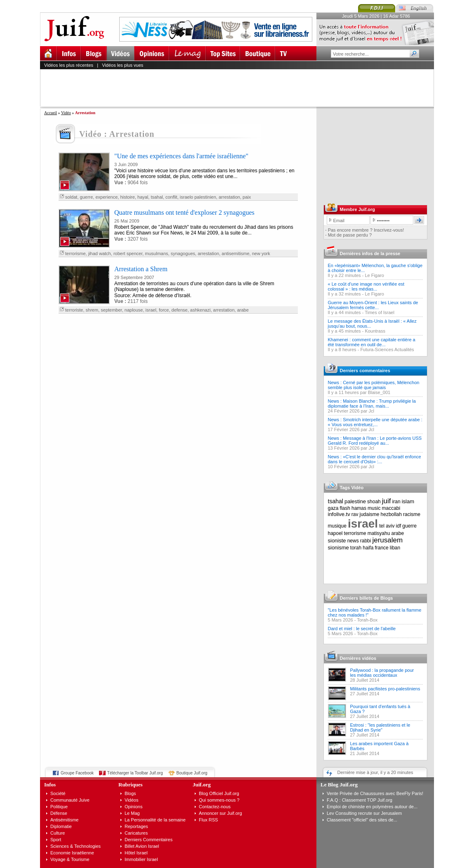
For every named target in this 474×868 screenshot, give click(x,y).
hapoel (335, 533)
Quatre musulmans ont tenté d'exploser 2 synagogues (184, 212)
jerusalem (387, 540)
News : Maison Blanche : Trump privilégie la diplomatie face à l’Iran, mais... (372, 404)
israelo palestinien (198, 197)
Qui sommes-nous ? (219, 800)
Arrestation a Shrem (141, 269)
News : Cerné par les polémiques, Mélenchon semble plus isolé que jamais (374, 385)
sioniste (337, 541)
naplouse (134, 310)
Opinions (133, 807)
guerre (87, 197)
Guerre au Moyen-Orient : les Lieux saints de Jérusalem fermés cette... (373, 305)
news (353, 541)
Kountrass (375, 331)
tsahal (157, 197)
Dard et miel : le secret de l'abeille (362, 629)
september (111, 310)
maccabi (391, 508)
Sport (56, 840)
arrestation (229, 197)
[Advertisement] (241, 88)
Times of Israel (380, 312)
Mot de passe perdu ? (350, 235)
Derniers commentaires (365, 371)
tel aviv (387, 526)
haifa (368, 548)
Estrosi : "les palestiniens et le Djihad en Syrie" (380, 727)
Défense (59, 813)
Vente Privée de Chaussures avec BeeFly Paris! (375, 793)
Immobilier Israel (141, 859)
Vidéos (131, 800)
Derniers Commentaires (149, 840)
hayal (143, 197)
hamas (359, 508)
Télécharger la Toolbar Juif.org (135, 773)
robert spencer (128, 253)
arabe (243, 310)
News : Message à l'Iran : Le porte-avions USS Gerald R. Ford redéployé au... (375, 441)
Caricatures (136, 833)
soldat (71, 197)
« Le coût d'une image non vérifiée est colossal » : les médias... (366, 286)
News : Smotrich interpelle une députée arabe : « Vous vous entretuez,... (375, 422)
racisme (412, 514)
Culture (58, 833)
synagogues (183, 253)
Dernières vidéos (358, 658)
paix (247, 197)
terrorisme (75, 253)
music (374, 508)
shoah (374, 502)
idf (399, 526)
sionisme (338, 548)
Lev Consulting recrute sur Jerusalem (364, 813)
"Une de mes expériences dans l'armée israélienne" (181, 156)
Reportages (136, 826)
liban (395, 548)
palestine (355, 501)
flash (345, 508)
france (381, 548)
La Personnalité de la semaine (155, 820)
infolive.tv (339, 514)
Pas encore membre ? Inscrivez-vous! (366, 230)
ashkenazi (200, 310)
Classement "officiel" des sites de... (362, 820)
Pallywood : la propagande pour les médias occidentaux (382, 673)
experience (106, 197)
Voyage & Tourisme (70, 859)
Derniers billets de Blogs (367, 598)
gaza (333, 508)
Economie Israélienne (72, 853)
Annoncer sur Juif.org (220, 813)
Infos (50, 785)
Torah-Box (367, 620)
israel (151, 310)
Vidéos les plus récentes (69, 65)
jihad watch (100, 253)
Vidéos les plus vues (123, 65)
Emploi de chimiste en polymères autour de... (372, 807)
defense (180, 310)
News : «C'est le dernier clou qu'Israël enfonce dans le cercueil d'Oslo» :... (375, 459)
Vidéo (66, 113)
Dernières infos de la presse (370, 253)
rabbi (366, 541)
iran (396, 502)
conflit (171, 197)
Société (58, 793)
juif (387, 501)
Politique (59, 807)
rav (355, 514)
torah (356, 548)
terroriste (74, 310)
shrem (92, 310)
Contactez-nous (215, 807)
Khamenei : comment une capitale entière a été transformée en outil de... (372, 342)
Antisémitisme (64, 820)
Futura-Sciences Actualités (387, 350)
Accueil (51, 113)
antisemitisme (235, 253)
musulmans (156, 253)
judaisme (370, 514)
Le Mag (132, 813)
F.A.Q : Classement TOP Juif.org (360, 800)
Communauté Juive (70, 800)
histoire (127, 197)
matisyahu (379, 533)
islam (408, 501)
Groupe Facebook (77, 773)
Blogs (130, 793)
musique (337, 526)
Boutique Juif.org (192, 773)
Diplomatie (61, 826)
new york (261, 253)
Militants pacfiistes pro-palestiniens (385, 689)
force (164, 310)
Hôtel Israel (136, 853)
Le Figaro (374, 275)
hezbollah (391, 514)
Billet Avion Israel (142, 846)
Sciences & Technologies (75, 846)
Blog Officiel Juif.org (219, 793)
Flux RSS (208, 820)
